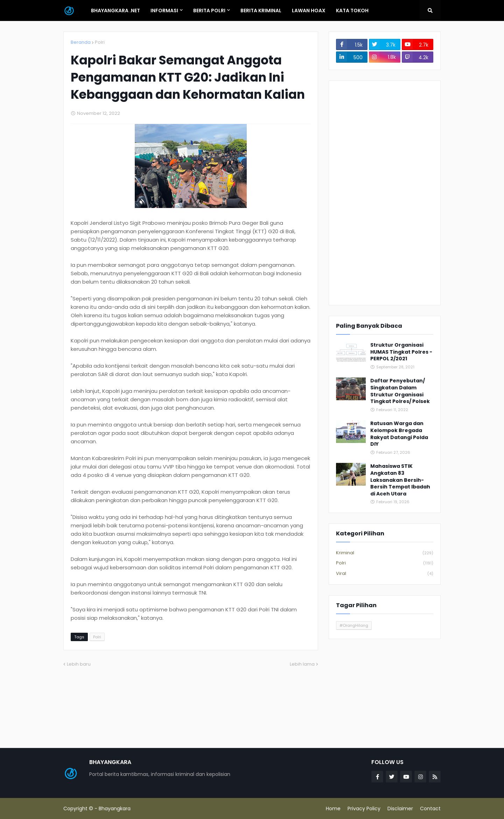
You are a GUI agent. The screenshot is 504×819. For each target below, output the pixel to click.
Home (333, 808)
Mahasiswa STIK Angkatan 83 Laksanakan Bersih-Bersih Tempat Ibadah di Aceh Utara (400, 480)
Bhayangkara (115, 808)
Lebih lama (302, 664)
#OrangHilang (354, 625)
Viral (385, 574)
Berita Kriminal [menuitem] (261, 11)
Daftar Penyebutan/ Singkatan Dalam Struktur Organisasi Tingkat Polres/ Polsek (400, 391)
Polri (100, 42)
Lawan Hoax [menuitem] (309, 11)
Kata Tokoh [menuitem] (352, 11)
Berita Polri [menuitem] (209, 11)
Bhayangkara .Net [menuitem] (115, 11)
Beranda (81, 42)
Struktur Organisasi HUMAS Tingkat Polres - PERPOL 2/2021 (401, 352)
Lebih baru (79, 664)
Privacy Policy (364, 808)
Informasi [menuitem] (164, 11)
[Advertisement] (385, 193)
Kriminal (385, 553)
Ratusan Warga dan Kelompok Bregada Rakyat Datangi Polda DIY (399, 434)
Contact (430, 808)
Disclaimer (400, 808)
